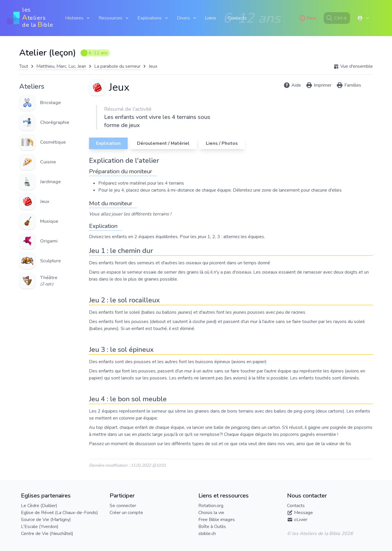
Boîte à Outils (212, 527)
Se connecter (123, 506)
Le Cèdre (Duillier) (39, 506)
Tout (24, 66)
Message (303, 513)
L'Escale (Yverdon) (40, 527)
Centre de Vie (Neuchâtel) (47, 534)
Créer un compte (126, 513)
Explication (108, 143)
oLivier (301, 520)
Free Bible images (217, 520)
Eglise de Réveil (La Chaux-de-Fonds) (59, 513)
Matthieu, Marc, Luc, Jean (61, 66)
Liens (211, 18)
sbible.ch (207, 534)
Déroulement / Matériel (163, 143)
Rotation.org (211, 506)
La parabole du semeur (117, 66)
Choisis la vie (211, 513)
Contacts (237, 18)
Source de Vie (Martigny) (46, 520)
